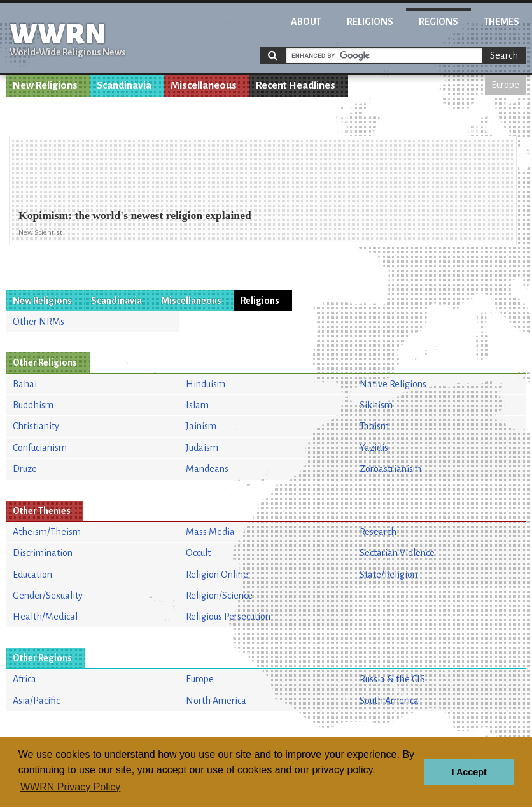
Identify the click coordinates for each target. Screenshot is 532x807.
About (306, 22)
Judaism (202, 448)
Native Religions (393, 384)
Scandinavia (124, 85)
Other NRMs (38, 322)
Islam (197, 405)
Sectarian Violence (397, 553)
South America (389, 701)
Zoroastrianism (390, 469)
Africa (24, 679)
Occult (198, 553)
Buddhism (33, 405)
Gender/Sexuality (48, 596)
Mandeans (207, 469)
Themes (501, 22)
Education (32, 575)
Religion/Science (219, 596)
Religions (370, 22)
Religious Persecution (228, 617)
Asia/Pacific (36, 701)
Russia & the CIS (392, 679)
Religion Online (217, 575)
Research (378, 532)
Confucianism (40, 448)
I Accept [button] (469, 772)
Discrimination (43, 553)
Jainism (201, 426)
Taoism (374, 426)
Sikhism (376, 405)
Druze (25, 469)
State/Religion (388, 575)
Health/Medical (45, 617)
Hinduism (206, 384)
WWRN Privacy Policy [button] (70, 787)
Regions (438, 22)
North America (216, 701)
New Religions (45, 85)
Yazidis (374, 448)
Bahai (25, 384)
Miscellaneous (204, 85)
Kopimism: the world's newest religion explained (135, 215)
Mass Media (210, 532)
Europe (505, 85)
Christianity (36, 426)
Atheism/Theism (47, 532)
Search (504, 55)
